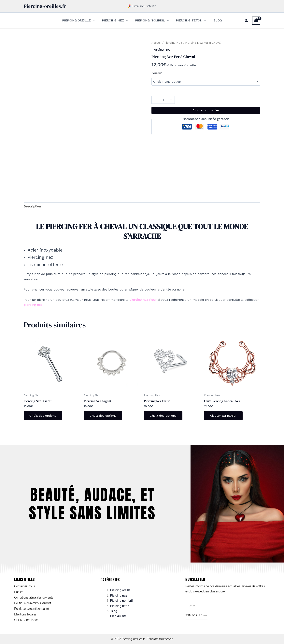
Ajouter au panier (206, 110)
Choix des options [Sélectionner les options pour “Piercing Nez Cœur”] (163, 416)
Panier (18, 592)
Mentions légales (25, 614)
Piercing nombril (121, 601)
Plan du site (118, 616)
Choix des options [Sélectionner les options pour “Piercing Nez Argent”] (103, 416)
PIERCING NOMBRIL (152, 20)
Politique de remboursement (33, 603)
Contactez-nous (25, 586)
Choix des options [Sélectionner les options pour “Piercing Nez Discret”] (43, 416)
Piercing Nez (173, 43)
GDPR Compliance (26, 620)
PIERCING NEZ (116, 20)
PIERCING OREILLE (80, 20)
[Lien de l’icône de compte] (246, 20)
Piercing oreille (120, 590)
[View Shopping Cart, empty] (256, 21)
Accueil (156, 43)
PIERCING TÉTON (190, 20)
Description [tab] (32, 206)
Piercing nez (119, 595)
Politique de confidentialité (31, 609)
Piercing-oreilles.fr (45, 6)
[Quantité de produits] (163, 100)
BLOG (216, 20)
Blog (114, 611)
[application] (95, 20)
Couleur (156, 73)
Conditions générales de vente (34, 598)
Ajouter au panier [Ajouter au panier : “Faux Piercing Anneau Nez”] (223, 416)
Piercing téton (120, 606)
